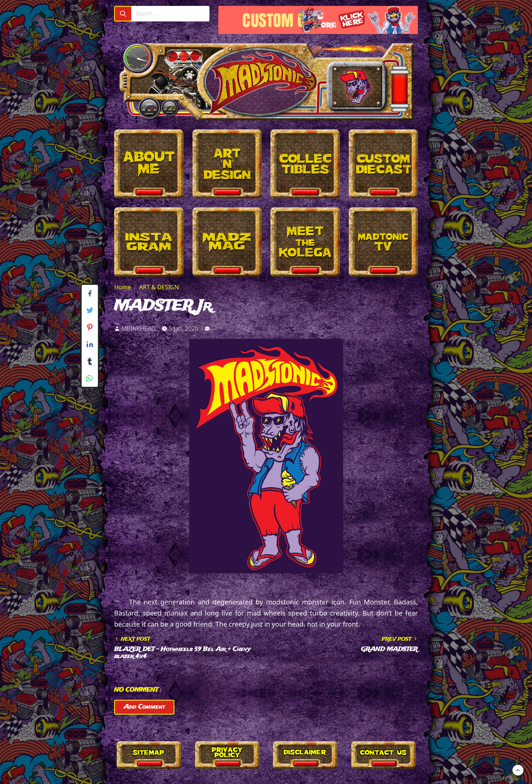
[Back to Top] (518, 770)
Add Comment (144, 707)
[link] (207, 328)
